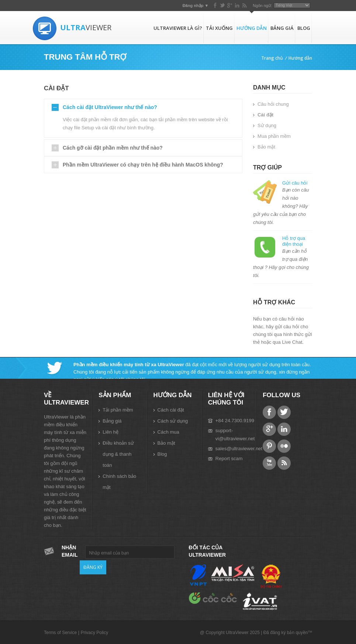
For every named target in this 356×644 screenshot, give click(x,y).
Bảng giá (282, 28)
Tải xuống (219, 28)
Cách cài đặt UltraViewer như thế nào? (110, 107)
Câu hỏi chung (273, 104)
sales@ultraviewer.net (239, 449)
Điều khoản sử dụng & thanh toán (118, 454)
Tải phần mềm (118, 410)
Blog (304, 28)
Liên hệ (110, 432)
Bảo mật (266, 147)
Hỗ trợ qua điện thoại (294, 241)
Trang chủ (272, 58)
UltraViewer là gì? (178, 28)
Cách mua (168, 432)
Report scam (229, 458)
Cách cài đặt (171, 410)
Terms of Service (60, 633)
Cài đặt (265, 115)
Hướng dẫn (252, 28)
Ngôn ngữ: (262, 6)
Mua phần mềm (274, 136)
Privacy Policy (95, 633)
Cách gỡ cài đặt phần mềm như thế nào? (113, 148)
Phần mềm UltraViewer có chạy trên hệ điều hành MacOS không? (143, 165)
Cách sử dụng (173, 421)
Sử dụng (267, 125)
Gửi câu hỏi (295, 183)
